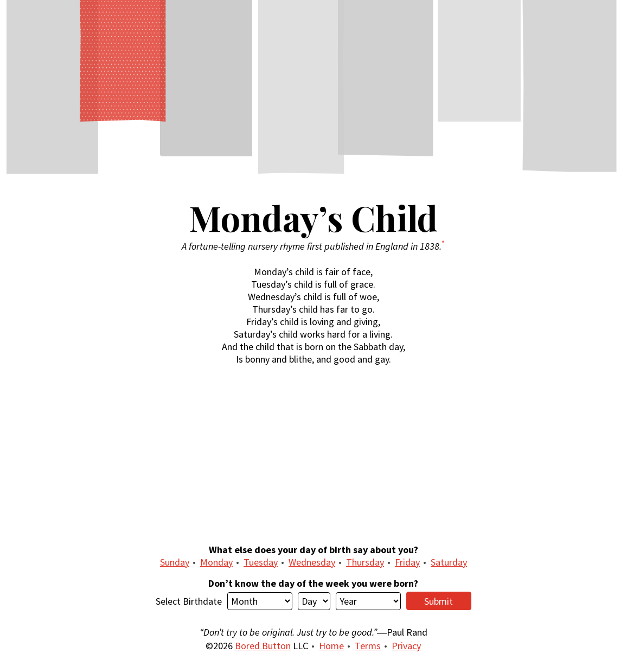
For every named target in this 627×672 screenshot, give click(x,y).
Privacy (406, 646)
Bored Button (263, 646)
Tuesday (261, 562)
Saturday (449, 562)
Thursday (365, 562)
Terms (368, 646)
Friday (407, 562)
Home (331, 646)
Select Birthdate (189, 601)
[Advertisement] (313, 454)
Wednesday (312, 562)
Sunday (175, 562)
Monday (216, 562)
